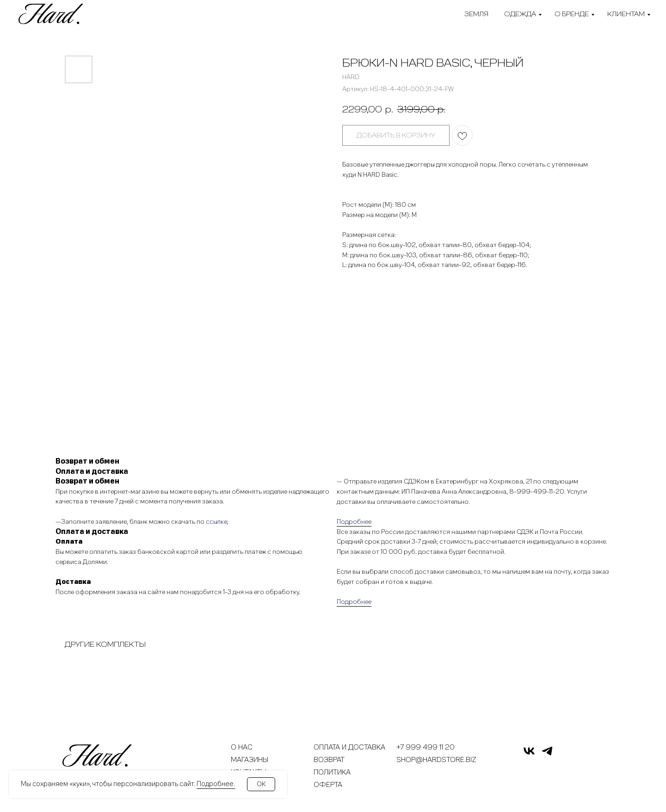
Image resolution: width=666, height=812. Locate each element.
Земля (476, 14)
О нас (242, 747)
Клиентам (626, 14)
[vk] (529, 755)
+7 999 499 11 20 (425, 747)
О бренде (572, 14)
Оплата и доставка (349, 747)
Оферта (328, 785)
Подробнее (354, 522)
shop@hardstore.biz (436, 760)
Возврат (329, 760)
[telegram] (547, 755)
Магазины (250, 760)
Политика (332, 772)
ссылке (216, 522)
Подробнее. (216, 784)
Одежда (520, 14)
